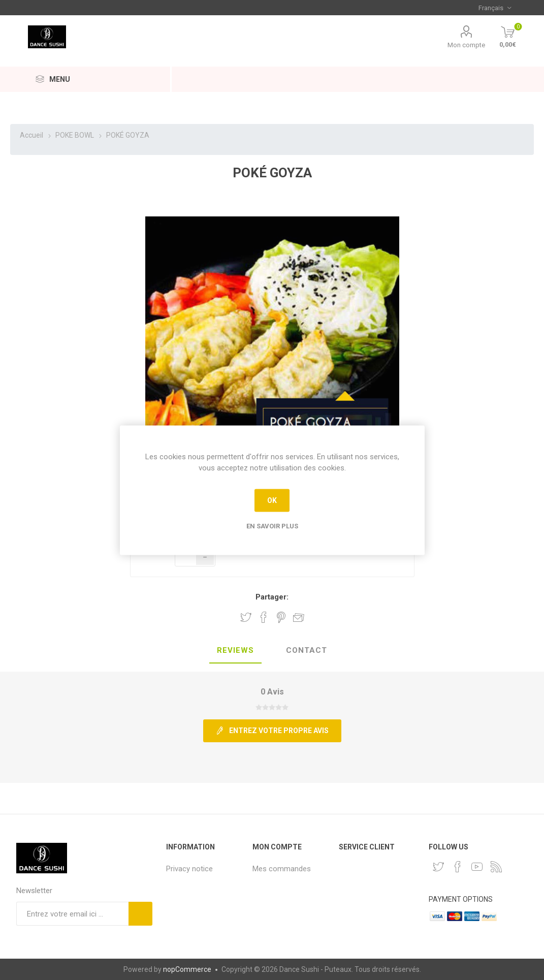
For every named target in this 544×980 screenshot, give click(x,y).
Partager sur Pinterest (281, 617)
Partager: (272, 597)
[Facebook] (458, 867)
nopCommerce (187, 969)
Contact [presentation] (307, 650)
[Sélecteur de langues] (495, 8)
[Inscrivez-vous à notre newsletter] (72, 914)
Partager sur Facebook (264, 617)
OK (272, 500)
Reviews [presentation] (235, 650)
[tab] (235, 651)
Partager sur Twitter (246, 617)
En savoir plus (272, 526)
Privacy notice (189, 869)
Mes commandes (282, 869)
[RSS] (496, 867)
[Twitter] (438, 867)
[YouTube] (477, 867)
